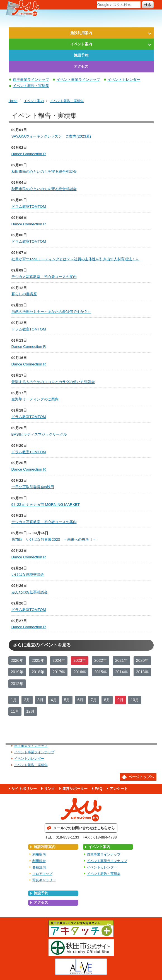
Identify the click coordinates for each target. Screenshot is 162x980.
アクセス (81, 66)
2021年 (121, 660)
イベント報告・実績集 (31, 86)
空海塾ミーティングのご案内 (35, 399)
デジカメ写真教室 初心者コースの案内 (44, 277)
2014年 (121, 672)
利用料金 (39, 861)
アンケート (119, 789)
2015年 (101, 672)
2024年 (59, 660)
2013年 (142, 672)
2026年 (17, 660)
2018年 (38, 672)
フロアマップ (42, 874)
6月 (80, 700)
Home (13, 101)
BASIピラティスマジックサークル (39, 434)
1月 (14, 700)
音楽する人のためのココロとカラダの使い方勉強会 (53, 382)
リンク (49, 789)
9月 (120, 700)
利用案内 (39, 854)
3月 (40, 700)
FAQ (99, 789)
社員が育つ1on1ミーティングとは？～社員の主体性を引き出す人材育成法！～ (75, 259)
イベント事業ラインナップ (78, 80)
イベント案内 (81, 44)
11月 (15, 711)
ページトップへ (141, 777)
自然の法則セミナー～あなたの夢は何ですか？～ (51, 312)
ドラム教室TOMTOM (29, 206)
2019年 (17, 672)
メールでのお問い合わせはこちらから (84, 828)
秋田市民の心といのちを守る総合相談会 (44, 172)
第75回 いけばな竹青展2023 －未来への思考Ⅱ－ (54, 539)
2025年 (38, 660)
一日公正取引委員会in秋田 (33, 487)
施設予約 (81, 55)
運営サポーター (75, 789)
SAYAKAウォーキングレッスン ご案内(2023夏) (51, 136)
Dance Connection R (29, 154)
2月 (27, 700)
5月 (67, 700)
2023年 (80, 660)
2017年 (59, 672)
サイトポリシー (24, 789)
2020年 (142, 660)
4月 (54, 700)
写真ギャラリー (44, 880)
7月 (94, 700)
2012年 (17, 684)
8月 (107, 700)
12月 (30, 711)
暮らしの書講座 (24, 294)
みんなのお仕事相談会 (30, 592)
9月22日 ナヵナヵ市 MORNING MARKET (46, 505)
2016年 (80, 672)
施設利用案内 (81, 33)
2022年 (101, 660)
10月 (135, 700)
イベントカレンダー (124, 80)
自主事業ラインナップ (31, 80)
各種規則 (39, 867)
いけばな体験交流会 (28, 574)
